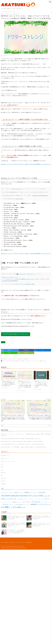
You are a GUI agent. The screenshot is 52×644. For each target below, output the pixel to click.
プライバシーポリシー (20, 542)
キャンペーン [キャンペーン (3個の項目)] (24, 499)
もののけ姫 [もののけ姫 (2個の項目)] (7, 499)
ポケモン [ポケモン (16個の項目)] (6, 504)
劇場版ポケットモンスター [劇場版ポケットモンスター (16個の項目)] (40, 504)
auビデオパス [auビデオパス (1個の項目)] (12, 493)
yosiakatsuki (13, 548)
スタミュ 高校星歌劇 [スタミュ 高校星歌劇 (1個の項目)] (13, 502)
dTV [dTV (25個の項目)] (16, 492)
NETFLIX (3, 473)
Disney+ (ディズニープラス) (8, 461)
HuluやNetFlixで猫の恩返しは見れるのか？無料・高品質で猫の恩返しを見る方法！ (21, 439)
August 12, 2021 (30, 284)
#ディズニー (31, 274)
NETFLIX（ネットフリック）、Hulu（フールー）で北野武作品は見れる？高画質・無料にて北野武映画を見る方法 (26, 435)
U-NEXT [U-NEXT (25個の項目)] (35, 496)
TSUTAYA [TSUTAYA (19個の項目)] (42, 492)
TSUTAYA (4, 478)
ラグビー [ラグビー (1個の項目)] (11, 505)
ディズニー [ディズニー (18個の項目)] (27, 502)
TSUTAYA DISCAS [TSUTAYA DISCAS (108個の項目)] (10, 496)
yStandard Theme (5, 548)
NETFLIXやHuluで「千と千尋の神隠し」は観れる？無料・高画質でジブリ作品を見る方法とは (24, 447)
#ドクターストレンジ (17, 189)
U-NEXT (3, 481)
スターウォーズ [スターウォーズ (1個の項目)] (20, 502)
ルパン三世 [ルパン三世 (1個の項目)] (28, 505)
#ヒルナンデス (22, 274)
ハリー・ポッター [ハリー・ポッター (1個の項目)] (44, 502)
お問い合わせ (29, 542)
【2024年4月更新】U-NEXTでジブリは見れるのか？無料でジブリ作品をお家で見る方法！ (23, 444)
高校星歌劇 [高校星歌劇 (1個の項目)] (23, 508)
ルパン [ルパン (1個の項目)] (25, 505)
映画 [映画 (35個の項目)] (19, 507)
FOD (2, 467)
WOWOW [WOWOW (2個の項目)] (46, 496)
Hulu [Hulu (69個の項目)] (27, 492)
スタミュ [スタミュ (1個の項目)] (6, 502)
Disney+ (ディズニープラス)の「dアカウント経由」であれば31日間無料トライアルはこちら (26, 164)
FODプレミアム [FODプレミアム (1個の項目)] (21, 493)
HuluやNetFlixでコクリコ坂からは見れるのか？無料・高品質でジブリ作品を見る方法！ (22, 441)
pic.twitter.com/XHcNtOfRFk (10, 281)
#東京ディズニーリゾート (28, 279)
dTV (2, 464)
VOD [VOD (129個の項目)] (41, 496)
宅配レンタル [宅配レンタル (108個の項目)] (11, 507)
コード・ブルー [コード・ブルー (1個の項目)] (31, 499)
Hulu (2, 470)
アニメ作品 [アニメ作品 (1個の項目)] (19, 499)
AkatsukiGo (12, 546)
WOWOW (3, 484)
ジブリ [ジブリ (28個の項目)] (47, 499)
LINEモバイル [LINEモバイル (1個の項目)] (35, 493)
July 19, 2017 (19, 199)
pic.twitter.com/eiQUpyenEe (40, 195)
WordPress (24, 548)
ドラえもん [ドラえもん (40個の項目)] (36, 502)
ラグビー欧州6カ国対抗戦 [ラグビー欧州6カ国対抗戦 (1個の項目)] (18, 505)
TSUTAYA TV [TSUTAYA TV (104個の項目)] (25, 496)
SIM (2, 475)
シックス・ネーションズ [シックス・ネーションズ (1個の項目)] (39, 499)
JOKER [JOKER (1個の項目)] (31, 493)
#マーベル (9, 195)
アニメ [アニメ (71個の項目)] (13, 499)
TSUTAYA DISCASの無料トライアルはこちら (15, 334)
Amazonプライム (5, 456)
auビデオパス (4, 458)
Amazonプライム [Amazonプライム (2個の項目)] (5, 493)
